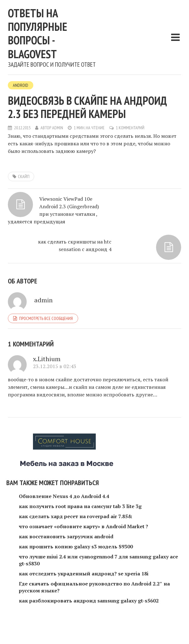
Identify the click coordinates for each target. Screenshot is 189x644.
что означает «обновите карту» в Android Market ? (84, 526)
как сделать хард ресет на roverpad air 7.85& (76, 516)
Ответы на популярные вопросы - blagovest (38, 34)
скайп (24, 176)
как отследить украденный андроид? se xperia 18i (84, 574)
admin (58, 128)
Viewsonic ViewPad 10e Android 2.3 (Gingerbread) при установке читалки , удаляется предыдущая (53, 210)
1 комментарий (130, 128)
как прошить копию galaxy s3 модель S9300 (76, 546)
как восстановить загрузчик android (66, 536)
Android (21, 85)
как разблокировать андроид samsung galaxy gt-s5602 (89, 601)
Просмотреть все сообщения (46, 318)
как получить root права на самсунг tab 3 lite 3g (80, 506)
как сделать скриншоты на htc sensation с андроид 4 (75, 245)
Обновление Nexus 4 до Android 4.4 (64, 496)
